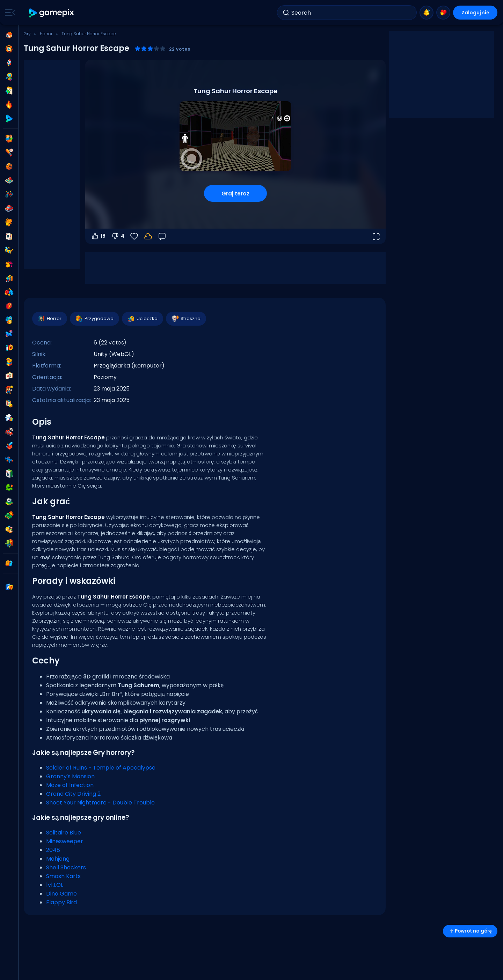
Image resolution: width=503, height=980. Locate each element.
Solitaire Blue (64, 833)
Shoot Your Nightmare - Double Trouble (100, 803)
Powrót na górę (470, 931)
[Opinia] (162, 236)
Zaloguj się (475, 13)
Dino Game (61, 894)
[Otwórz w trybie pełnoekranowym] (376, 236)
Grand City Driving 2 (73, 794)
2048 (53, 850)
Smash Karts (63, 876)
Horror (46, 34)
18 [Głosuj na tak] (98, 236)
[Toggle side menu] (9, 13)
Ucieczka (142, 319)
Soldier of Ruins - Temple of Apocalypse (101, 768)
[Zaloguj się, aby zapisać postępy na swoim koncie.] (148, 236)
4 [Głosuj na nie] (118, 236)
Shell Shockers (66, 867)
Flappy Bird (61, 902)
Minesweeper (65, 841)
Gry (27, 34)
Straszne (186, 319)
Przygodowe (94, 319)
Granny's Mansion (70, 776)
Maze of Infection (70, 785)
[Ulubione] (134, 236)
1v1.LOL (55, 885)
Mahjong (58, 859)
